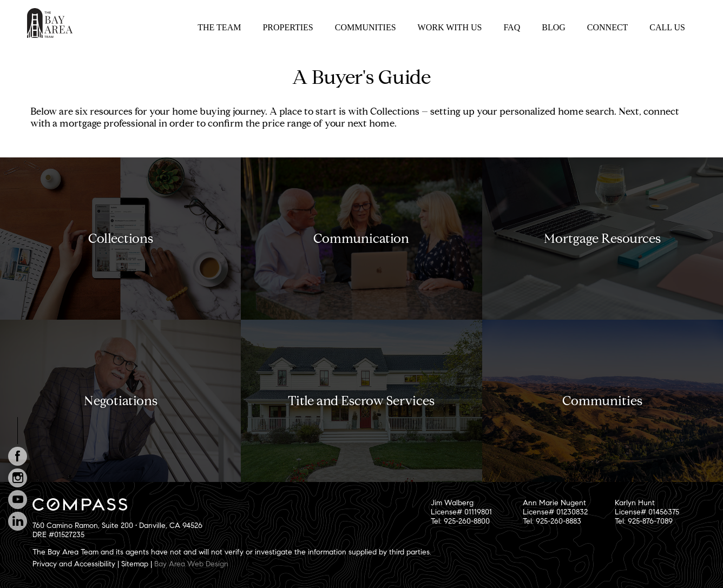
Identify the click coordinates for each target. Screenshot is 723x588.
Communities (366, 27)
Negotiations (121, 401)
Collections (121, 239)
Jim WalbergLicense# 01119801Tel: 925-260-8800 (461, 512)
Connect (608, 27)
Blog (554, 27)
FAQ (512, 27)
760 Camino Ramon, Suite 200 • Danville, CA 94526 (117, 526)
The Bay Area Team (50, 23)
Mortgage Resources (602, 239)
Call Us (667, 27)
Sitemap (135, 564)
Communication (361, 239)
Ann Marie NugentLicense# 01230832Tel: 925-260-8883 (555, 512)
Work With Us (450, 27)
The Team (219, 27)
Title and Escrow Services (361, 401)
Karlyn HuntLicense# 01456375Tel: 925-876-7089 (647, 512)
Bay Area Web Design (191, 564)
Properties (288, 27)
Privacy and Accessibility (74, 564)
